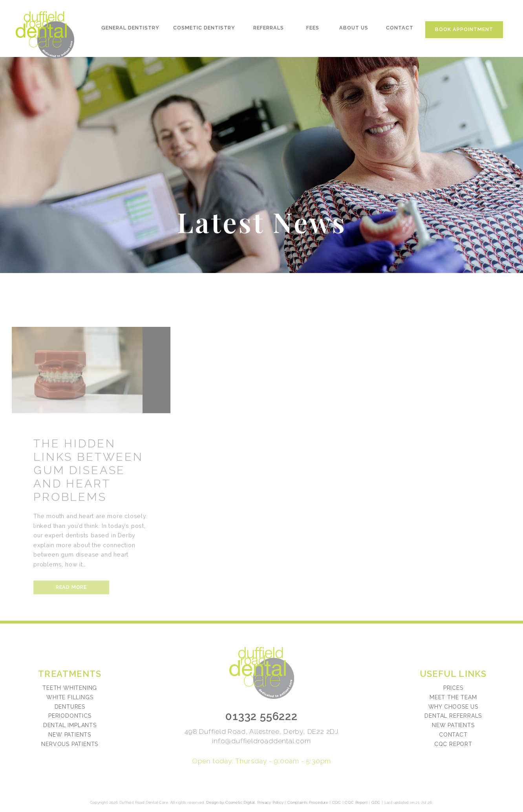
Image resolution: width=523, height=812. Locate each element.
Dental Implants (70, 725)
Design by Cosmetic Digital (231, 802)
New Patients (70, 735)
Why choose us (453, 707)
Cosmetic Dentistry (204, 30)
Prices (453, 688)
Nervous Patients (70, 744)
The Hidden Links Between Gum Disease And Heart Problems (88, 486)
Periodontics (70, 716)
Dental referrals (453, 716)
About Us (354, 30)
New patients (453, 725)
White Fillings (70, 697)
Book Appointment (465, 32)
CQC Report (453, 744)
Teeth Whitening (70, 688)
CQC (337, 802)
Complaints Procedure (308, 802)
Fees (313, 30)
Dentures (70, 707)
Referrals (269, 30)
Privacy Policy (270, 802)
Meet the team (453, 697)
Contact (400, 30)
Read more (71, 603)
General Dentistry (130, 30)
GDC (376, 802)
